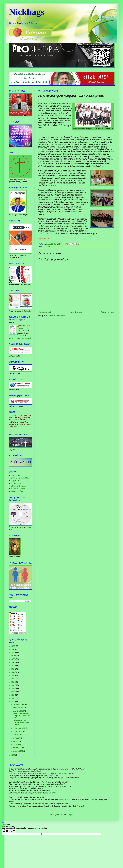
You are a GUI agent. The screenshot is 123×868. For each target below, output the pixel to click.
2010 (13, 698)
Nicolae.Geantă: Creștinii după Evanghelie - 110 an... (21, 716)
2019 (13, 669)
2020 (13, 666)
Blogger (71, 815)
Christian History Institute (20, 478)
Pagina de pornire (76, 312)
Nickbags (27, 12)
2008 (13, 755)
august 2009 (18, 732)
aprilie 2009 (18, 745)
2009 (13, 702)
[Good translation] (5, 831)
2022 (13, 659)
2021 (13, 663)
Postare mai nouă (45, 312)
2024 (13, 653)
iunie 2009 (17, 738)
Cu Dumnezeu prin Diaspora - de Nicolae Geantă (21, 723)
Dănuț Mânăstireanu (18, 486)
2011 (13, 695)
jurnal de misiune (50, 247)
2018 (13, 672)
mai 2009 (17, 741)
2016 (13, 679)
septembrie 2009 (19, 728)
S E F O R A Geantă (18, 489)
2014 (13, 685)
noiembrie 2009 (19, 708)
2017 (13, 676)
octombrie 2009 (19, 711)
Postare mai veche (107, 312)
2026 (13, 646)
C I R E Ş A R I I (17, 476)
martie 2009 (18, 748)
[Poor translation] (13, 831)
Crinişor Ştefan (16, 483)
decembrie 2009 (19, 705)
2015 (13, 682)
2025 (13, 650)
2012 (13, 692)
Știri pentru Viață (17, 491)
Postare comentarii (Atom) (57, 316)
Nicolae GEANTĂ (25, 326)
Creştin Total (15, 481)
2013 (13, 689)
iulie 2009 (17, 735)
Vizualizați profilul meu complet (20, 338)
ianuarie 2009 (18, 751)
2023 (13, 656)
